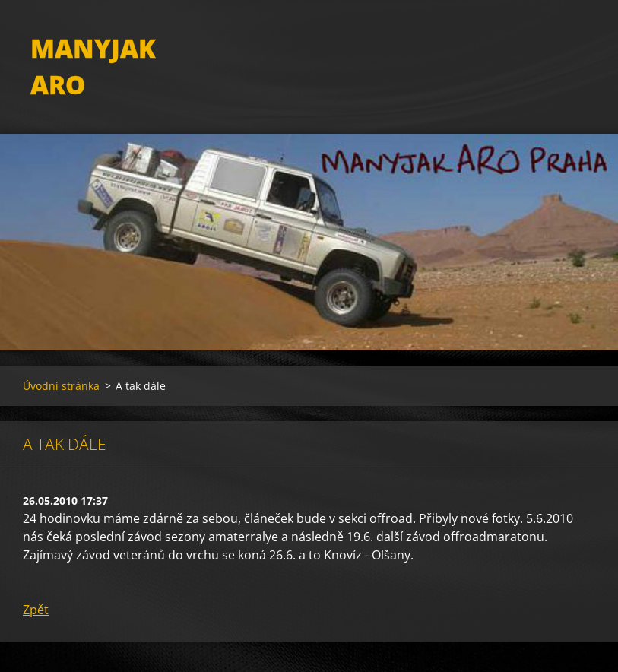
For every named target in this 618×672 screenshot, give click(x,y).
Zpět (36, 610)
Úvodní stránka (61, 386)
